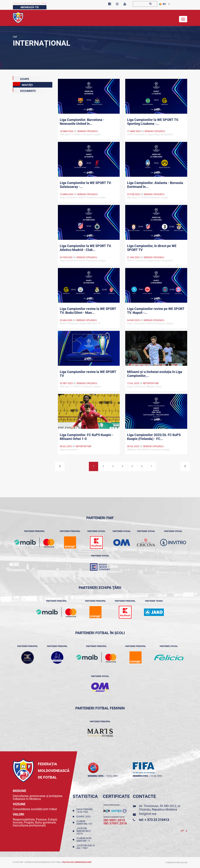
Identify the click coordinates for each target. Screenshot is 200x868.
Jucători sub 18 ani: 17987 (86, 847)
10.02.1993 (112, 776)
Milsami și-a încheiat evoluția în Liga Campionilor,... (155, 374)
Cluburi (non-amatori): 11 (84, 840)
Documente (24, 90)
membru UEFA (96, 776)
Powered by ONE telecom (176, 863)
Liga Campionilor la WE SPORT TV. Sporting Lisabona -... (153, 122)
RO (162, 4)
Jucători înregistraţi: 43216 (84, 831)
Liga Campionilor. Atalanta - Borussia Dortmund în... (155, 185)
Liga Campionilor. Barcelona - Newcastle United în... (82, 122)
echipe (21, 78)
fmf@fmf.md (148, 814)
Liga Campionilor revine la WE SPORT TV (88, 374)
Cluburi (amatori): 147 (85, 823)
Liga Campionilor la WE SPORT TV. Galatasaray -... (86, 185)
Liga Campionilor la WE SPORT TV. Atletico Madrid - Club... (86, 248)
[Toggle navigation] (183, 19)
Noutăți (23, 84)
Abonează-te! (30, 7)
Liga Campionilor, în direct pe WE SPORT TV (152, 248)
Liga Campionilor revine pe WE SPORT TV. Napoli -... (156, 311)
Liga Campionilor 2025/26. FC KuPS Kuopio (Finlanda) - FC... (154, 437)
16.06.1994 (156, 776)
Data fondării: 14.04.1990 (85, 811)
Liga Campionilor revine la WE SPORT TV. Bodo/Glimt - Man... (88, 311)
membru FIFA (140, 776)
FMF (15, 37)
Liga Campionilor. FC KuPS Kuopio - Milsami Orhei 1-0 (86, 437)
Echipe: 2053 (84, 817)
